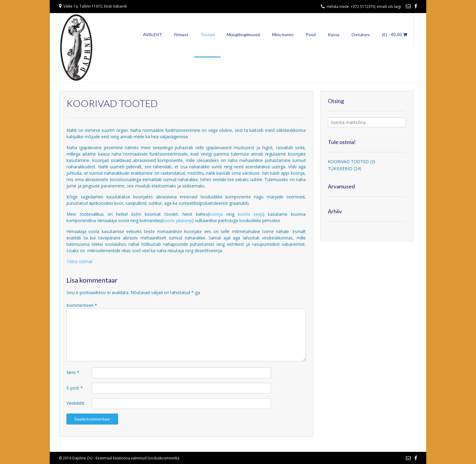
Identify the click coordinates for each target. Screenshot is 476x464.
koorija (218, 214)
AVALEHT (153, 34)
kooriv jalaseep (177, 220)
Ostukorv (361, 34)
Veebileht (75, 403)
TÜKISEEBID (340, 168)
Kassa (334, 34)
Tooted (207, 34)
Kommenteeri (82, 305)
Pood (311, 34)
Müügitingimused (243, 34)
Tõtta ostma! (79, 261)
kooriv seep (251, 214)
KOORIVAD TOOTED (348, 162)
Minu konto (283, 34)
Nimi (73, 372)
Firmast (181, 34)
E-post (75, 388)
